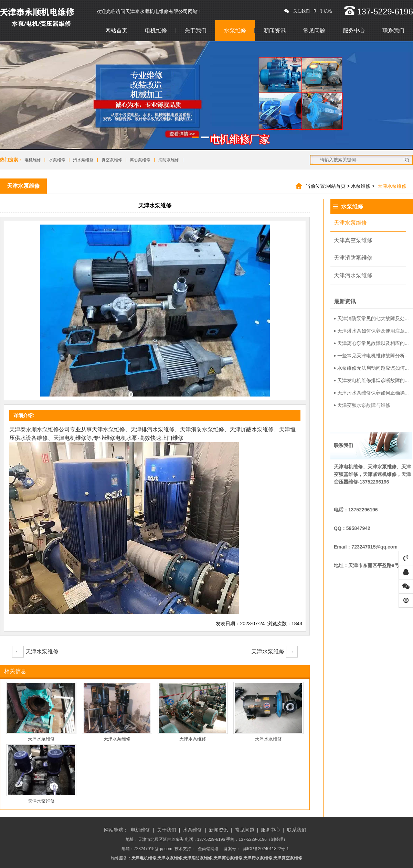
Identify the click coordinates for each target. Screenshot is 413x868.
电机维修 (156, 30)
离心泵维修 (140, 160)
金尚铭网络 (208, 849)
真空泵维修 (112, 160)
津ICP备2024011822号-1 (266, 849)
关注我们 (297, 11)
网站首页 (116, 30)
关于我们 (195, 30)
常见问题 (314, 30)
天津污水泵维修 (353, 275)
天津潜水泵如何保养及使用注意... (371, 331)
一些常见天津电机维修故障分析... (371, 356)
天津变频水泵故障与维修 (362, 405)
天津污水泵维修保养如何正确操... (371, 393)
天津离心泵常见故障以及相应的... (371, 343)
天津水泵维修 (35, 652)
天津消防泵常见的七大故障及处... (371, 318)
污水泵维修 (83, 160)
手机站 (323, 11)
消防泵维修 (169, 160)
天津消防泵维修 (353, 258)
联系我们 (393, 30)
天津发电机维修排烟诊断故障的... (371, 380)
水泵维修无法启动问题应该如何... (371, 368)
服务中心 (354, 30)
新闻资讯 (275, 30)
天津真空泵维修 (353, 240)
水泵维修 (235, 30)
